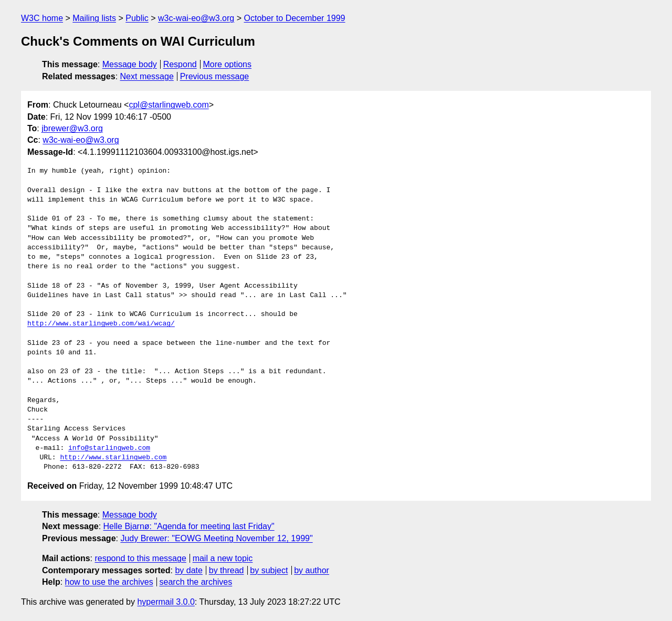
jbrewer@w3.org (72, 128)
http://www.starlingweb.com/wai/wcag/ (101, 324)
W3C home (42, 18)
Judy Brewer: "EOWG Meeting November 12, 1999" (216, 538)
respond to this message (140, 558)
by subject (269, 570)
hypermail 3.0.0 (166, 602)
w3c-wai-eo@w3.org (196, 18)
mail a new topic (223, 558)
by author (312, 570)
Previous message (215, 76)
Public (137, 18)
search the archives (196, 582)
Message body (130, 64)
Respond (180, 64)
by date (188, 570)
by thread (227, 570)
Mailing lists (94, 18)
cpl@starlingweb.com (169, 105)
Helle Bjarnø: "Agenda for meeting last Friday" (189, 526)
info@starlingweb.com (109, 448)
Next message (147, 76)
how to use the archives (109, 582)
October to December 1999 (294, 18)
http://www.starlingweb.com (113, 458)
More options (228, 64)
